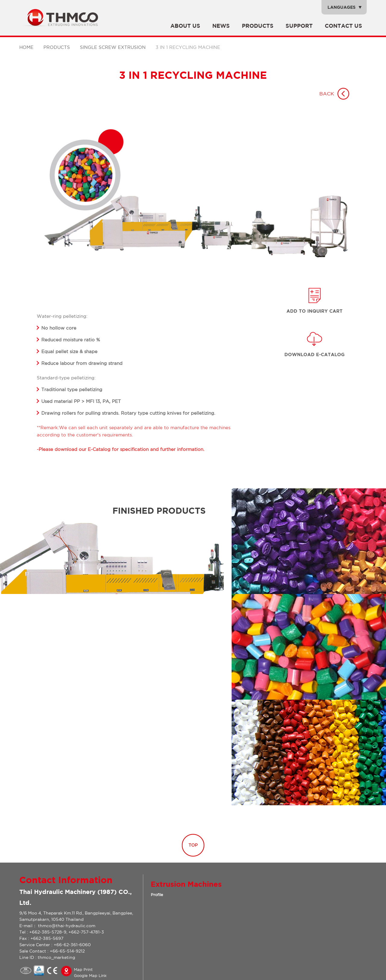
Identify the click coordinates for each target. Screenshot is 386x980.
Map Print (83, 970)
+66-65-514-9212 (67, 951)
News (221, 26)
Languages (342, 7)
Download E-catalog (315, 354)
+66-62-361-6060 (72, 945)
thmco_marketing (56, 957)
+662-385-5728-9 (48, 932)
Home (26, 47)
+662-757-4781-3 (86, 932)
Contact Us (343, 26)
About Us (185, 26)
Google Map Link (90, 976)
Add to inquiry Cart (315, 311)
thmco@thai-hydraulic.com (67, 926)
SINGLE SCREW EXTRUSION (113, 47)
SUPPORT (299, 26)
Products (258, 26)
